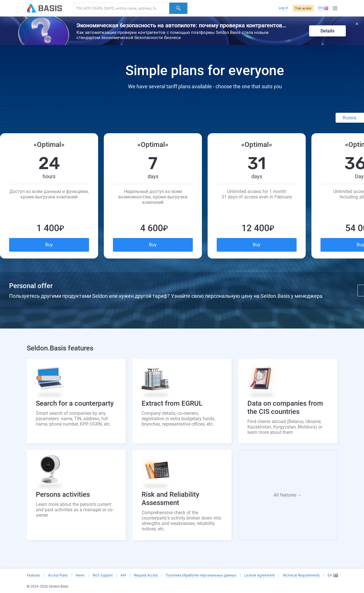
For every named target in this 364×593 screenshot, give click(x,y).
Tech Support (103, 575)
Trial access (303, 8)
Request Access (146, 575)
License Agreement (259, 575)
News (80, 575)
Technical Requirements (301, 575)
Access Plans (58, 575)
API (123, 575)
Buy (49, 245)
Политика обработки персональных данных (201, 575)
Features (33, 575)
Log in (283, 8)
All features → (288, 495)
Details (327, 31)
